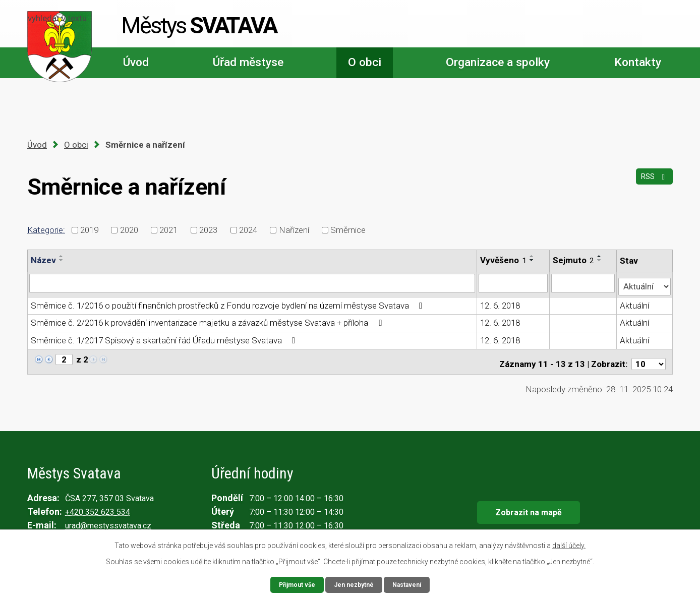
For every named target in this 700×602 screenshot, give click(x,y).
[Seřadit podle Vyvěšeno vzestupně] (533, 256)
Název (43, 260)
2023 (208, 230)
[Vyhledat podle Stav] (645, 282)
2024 (248, 230)
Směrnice (348, 230)
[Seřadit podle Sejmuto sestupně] (601, 260)
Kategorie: (46, 229)
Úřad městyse (248, 62)
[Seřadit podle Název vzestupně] (62, 256)
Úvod (136, 62)
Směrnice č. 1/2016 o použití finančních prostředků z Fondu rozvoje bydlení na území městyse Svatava (228, 302)
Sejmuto (574, 260)
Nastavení (412, 584)
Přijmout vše (293, 584)
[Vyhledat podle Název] (252, 283)
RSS (652, 182)
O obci (365, 62)
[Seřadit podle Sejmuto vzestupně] (601, 256)
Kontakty (638, 62)
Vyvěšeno (504, 260)
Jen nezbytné (354, 584)
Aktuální (635, 302)
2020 (129, 230)
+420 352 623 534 (98, 504)
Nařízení (294, 230)
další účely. (569, 544)
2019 (89, 230)
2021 (168, 230)
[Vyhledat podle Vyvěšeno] (514, 283)
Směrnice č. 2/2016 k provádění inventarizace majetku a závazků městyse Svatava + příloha (208, 320)
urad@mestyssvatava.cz (108, 518)
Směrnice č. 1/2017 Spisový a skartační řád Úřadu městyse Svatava (165, 337)
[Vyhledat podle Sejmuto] (584, 283)
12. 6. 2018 (501, 302)
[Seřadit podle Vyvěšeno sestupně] (533, 260)
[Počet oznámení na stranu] (649, 356)
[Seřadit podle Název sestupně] (62, 260)
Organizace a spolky (498, 62)
